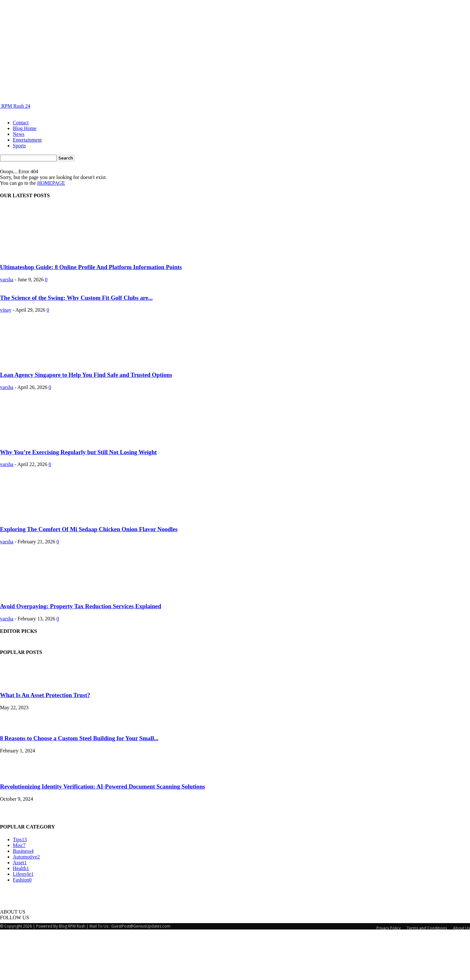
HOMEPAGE (51, 183)
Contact (21, 123)
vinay (6, 357)
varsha (7, 280)
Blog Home (25, 128)
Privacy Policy (389, 975)
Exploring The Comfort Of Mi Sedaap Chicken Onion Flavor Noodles (89, 576)
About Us (462, 975)
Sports (19, 146)
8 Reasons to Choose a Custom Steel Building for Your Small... (79, 785)
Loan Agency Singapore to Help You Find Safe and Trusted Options (86, 421)
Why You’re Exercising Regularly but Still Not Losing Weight (78, 499)
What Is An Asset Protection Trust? (45, 742)
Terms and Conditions (427, 975)
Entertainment (27, 140)
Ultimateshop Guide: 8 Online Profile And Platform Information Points (91, 267)
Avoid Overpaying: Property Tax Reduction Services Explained (81, 653)
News (19, 134)
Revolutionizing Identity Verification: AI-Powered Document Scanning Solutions (103, 833)
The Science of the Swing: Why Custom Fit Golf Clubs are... (76, 344)
